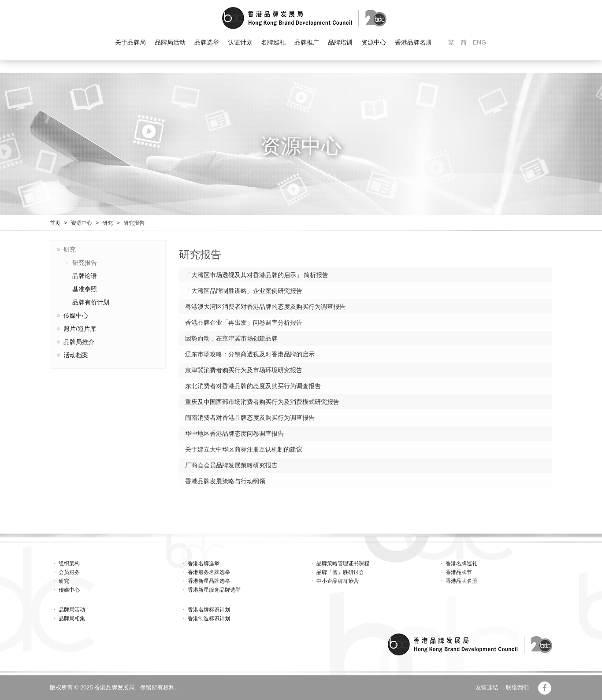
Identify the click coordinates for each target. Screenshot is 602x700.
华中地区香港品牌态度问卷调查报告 (234, 433)
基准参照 (85, 289)
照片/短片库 (80, 329)
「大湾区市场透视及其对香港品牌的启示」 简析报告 (257, 275)
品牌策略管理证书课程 (343, 563)
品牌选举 (207, 42)
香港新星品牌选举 (209, 581)
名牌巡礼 (273, 42)
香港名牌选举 (204, 563)
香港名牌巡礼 (461, 563)
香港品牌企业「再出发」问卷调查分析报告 (244, 322)
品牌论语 (85, 276)
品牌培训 (340, 42)
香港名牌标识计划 (209, 610)
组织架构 (69, 563)
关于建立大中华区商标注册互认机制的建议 (244, 449)
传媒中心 (76, 315)
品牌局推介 (79, 342)
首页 (55, 223)
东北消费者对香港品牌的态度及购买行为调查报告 (253, 386)
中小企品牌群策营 (338, 581)
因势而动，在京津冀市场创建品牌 (231, 338)
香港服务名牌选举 (209, 572)
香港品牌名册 (413, 42)
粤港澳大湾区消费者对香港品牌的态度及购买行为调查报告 (265, 307)
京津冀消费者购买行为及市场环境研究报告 (244, 370)
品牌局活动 (170, 42)
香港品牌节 (459, 572)
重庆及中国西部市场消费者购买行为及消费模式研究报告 (262, 402)
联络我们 (517, 687)
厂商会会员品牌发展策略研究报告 (231, 465)
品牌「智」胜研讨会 (340, 572)
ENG (479, 42)
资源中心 (374, 42)
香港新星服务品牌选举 (214, 590)
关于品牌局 (130, 42)
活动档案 (76, 355)
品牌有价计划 (91, 302)
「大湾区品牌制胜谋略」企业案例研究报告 (244, 291)
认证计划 (240, 42)
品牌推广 (307, 42)
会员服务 (69, 572)
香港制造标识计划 (209, 619)
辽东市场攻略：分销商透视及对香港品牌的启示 (250, 354)
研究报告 (134, 223)
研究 (108, 223)
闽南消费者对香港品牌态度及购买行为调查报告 (250, 418)
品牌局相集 (72, 619)
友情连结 (487, 687)
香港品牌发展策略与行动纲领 (225, 481)
